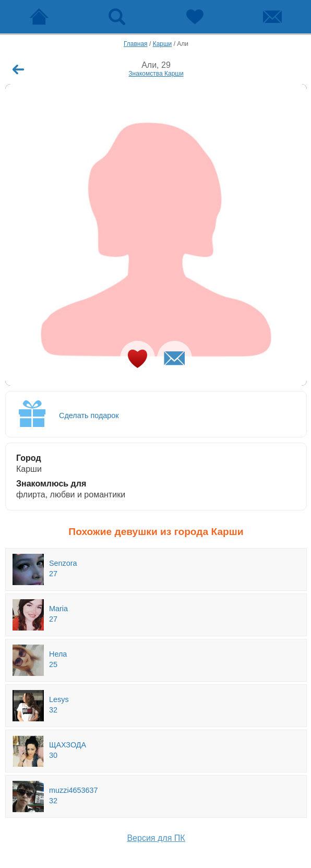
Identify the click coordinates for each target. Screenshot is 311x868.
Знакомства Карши (156, 74)
